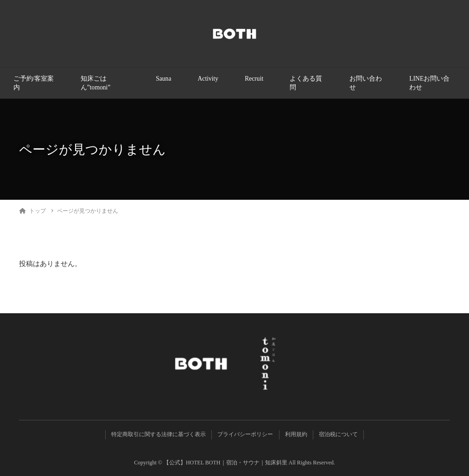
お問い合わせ (366, 83)
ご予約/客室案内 (34, 83)
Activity (208, 79)
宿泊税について (338, 434)
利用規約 (296, 434)
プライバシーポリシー (245, 434)
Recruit (254, 79)
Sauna (163, 79)
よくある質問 (306, 83)
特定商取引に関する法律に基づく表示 (158, 434)
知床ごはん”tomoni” (96, 83)
